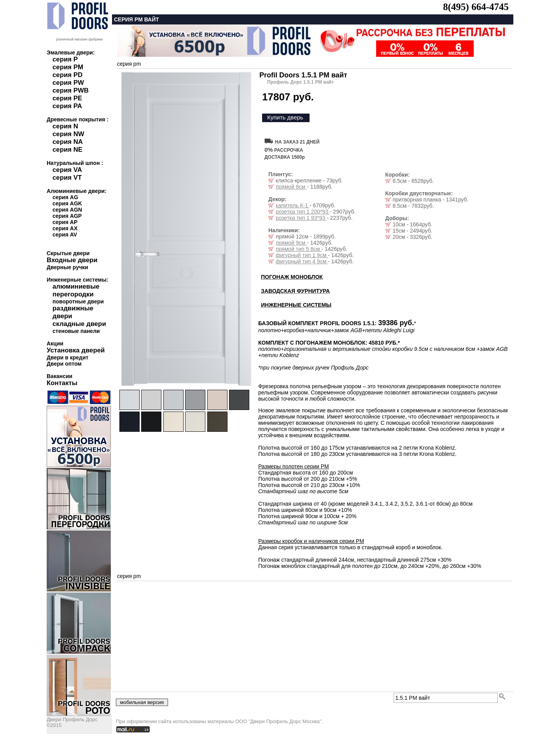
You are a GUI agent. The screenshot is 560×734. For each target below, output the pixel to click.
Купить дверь (285, 117)
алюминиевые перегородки (76, 290)
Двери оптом (64, 364)
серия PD (67, 75)
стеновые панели (76, 331)
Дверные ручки (67, 267)
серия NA (68, 142)
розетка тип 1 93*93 (301, 218)
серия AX (65, 228)
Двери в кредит (67, 357)
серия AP (65, 222)
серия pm (129, 64)
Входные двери (72, 260)
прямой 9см (291, 243)
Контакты (62, 383)
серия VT (67, 178)
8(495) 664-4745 (476, 7)
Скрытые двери (68, 253)
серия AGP (67, 216)
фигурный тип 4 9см (302, 261)
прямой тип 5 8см (299, 249)
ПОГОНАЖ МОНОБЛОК (292, 277)
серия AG (65, 197)
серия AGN (67, 210)
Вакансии (59, 376)
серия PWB (71, 90)
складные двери (79, 324)
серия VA (67, 170)
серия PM (68, 67)
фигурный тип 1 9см (302, 255)
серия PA (67, 106)
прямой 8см (291, 187)
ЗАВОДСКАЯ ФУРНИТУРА (295, 291)
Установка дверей (76, 350)
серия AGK (67, 203)
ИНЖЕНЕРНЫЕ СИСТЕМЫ (296, 305)
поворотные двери (78, 301)
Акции (55, 343)
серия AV (65, 235)
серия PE (67, 98)
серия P (65, 59)
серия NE (67, 150)
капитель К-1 (293, 205)
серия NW (68, 134)
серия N (65, 126)
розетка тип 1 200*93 (303, 212)
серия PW (68, 83)
